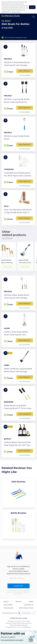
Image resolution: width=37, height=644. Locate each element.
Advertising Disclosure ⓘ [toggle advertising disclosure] (10, 613)
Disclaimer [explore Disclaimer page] (8, 605)
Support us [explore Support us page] (29, 605)
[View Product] (18, 60)
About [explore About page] (6, 602)
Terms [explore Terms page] (31, 602)
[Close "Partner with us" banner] (35, 632)
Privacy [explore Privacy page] (19, 602)
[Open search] (34, 17)
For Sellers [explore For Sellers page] (8, 608)
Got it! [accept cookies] (32, 7)
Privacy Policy (16, 12)
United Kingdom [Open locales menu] (26, 613)
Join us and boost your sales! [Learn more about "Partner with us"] (12, 640)
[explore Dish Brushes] (18, 493)
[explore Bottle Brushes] (18, 524)
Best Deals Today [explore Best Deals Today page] (26, 608)
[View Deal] (8, 256)
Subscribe (19, 586)
